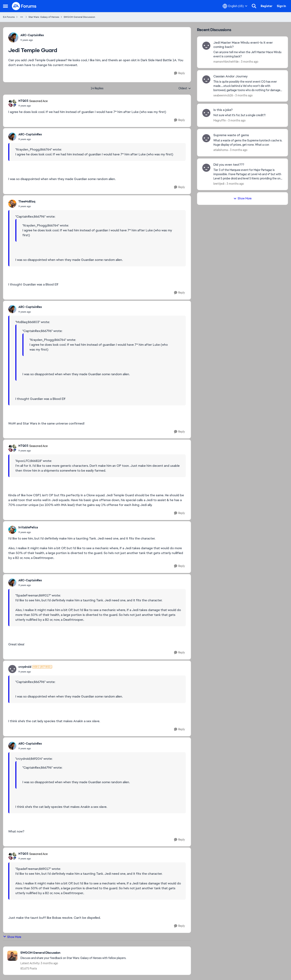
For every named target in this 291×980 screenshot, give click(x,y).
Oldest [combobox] (185, 89)
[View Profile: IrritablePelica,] (12, 530)
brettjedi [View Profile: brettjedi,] (219, 184)
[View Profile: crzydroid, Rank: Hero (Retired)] (12, 669)
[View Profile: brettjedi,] (206, 168)
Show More (12, 937)
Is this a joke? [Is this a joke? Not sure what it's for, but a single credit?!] (223, 110)
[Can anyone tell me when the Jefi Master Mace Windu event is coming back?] (248, 54)
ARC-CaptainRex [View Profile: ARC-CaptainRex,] (32, 35)
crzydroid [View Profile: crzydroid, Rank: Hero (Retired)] (25, 667)
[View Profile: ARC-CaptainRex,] (13, 37)
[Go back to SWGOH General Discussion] (73, 953)
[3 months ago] (249, 62)
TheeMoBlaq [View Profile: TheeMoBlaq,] (27, 201)
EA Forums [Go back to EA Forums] (9, 17)
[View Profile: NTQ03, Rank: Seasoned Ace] (12, 103)
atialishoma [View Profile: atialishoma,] (221, 150)
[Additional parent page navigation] (22, 17)
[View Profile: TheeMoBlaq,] (12, 204)
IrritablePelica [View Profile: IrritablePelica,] (28, 527)
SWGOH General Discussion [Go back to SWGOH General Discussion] (79, 17)
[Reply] (179, 73)
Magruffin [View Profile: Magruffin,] (220, 120)
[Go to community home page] (24, 6)
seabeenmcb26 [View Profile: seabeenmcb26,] (223, 95)
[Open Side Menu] (5, 6)
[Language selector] (235, 6)
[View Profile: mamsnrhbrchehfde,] (206, 46)
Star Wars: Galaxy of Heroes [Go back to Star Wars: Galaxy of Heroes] (44, 17)
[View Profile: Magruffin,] (206, 113)
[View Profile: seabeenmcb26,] (206, 79)
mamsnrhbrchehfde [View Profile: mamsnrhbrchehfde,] (226, 62)
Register (267, 6)
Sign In (281, 6)
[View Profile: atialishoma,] (206, 138)
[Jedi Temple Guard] (33, 106)
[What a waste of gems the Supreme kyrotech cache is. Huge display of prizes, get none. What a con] (248, 143)
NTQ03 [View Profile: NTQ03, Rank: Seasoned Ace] (23, 101)
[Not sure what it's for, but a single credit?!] (248, 115)
